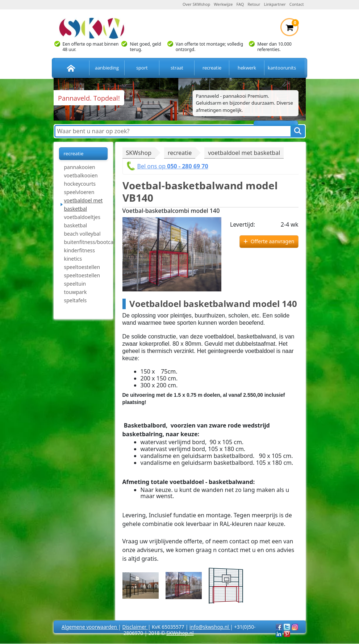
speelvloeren (79, 192)
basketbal (76, 225)
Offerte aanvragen (273, 241)
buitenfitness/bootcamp (86, 242)
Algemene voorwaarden (90, 627)
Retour (254, 4)
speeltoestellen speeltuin (82, 279)
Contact (297, 4)
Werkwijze (223, 4)
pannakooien (80, 167)
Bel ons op (173, 166)
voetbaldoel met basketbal (84, 205)
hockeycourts (80, 184)
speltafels (76, 300)
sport (142, 68)
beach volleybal (82, 234)
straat (177, 68)
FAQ (240, 4)
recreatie (212, 68)
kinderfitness (80, 250)
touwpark (76, 292)
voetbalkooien (81, 175)
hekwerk (247, 68)
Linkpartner (275, 4)
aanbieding (107, 68)
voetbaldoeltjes (82, 217)
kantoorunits (282, 68)
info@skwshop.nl (210, 627)
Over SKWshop (196, 4)
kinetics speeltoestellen (82, 263)
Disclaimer (135, 627)
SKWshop (139, 153)
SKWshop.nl (180, 633)
